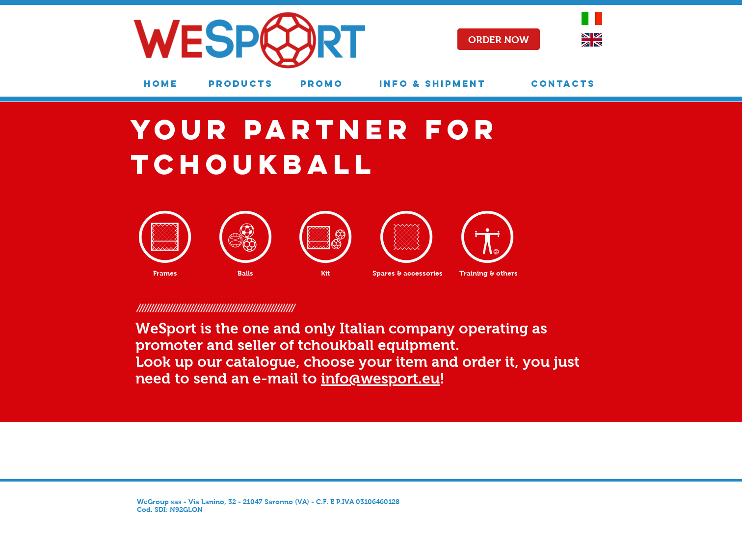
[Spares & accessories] (408, 273)
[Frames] (165, 273)
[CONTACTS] (563, 84)
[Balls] (245, 273)
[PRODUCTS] (241, 84)
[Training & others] (489, 273)
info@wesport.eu (380, 378)
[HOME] (161, 84)
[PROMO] (322, 84)
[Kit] (325, 273)
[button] (498, 39)
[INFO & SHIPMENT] (432, 84)
